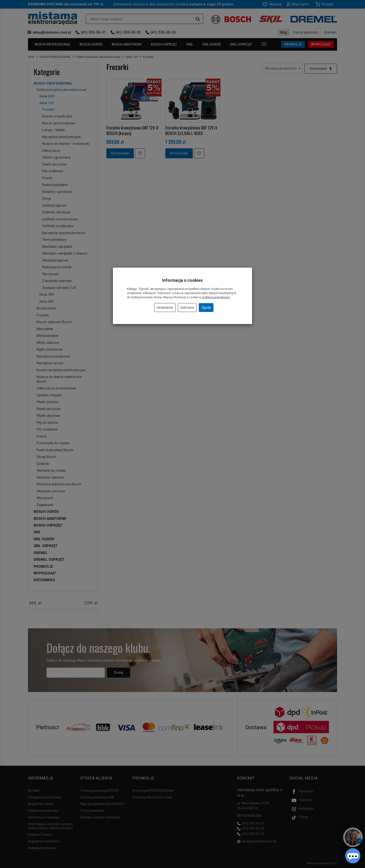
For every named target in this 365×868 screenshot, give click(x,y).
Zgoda (206, 308)
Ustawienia (165, 308)
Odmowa (187, 308)
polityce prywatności (216, 297)
